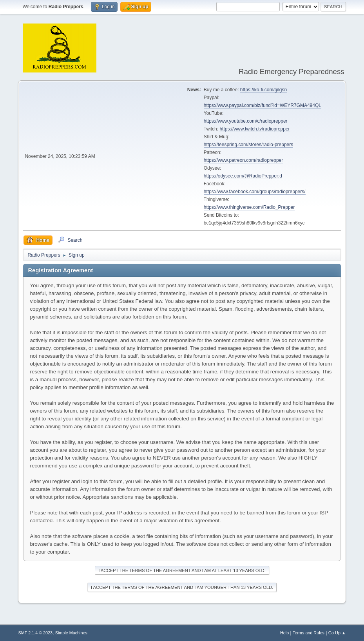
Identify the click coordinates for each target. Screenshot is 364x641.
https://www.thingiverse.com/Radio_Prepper (249, 207)
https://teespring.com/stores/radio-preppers (248, 145)
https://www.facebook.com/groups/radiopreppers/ (255, 192)
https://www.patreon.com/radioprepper (244, 160)
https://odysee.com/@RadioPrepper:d (243, 176)
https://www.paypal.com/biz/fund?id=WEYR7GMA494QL (263, 105)
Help (284, 633)
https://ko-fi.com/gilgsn (263, 90)
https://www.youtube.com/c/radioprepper (246, 121)
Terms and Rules (309, 633)
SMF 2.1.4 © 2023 (35, 633)
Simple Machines (71, 633)
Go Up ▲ (337, 633)
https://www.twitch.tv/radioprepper (254, 129)
